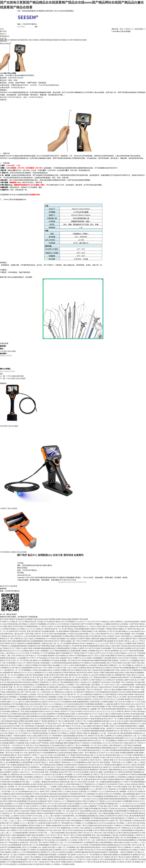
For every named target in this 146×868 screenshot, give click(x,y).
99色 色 (52, 675)
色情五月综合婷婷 (138, 767)
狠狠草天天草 (90, 789)
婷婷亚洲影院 (33, 731)
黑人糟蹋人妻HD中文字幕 (47, 692)
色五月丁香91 (50, 864)
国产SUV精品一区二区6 (61, 813)
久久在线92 (136, 850)
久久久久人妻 (24, 825)
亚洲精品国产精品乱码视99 (14, 724)
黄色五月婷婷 (13, 813)
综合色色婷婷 (82, 711)
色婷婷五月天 (68, 702)
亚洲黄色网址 (74, 634)
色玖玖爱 (51, 850)
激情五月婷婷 (106, 677)
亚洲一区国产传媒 (27, 636)
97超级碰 (134, 857)
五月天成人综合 (53, 660)
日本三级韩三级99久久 (93, 726)
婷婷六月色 (101, 639)
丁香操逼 (108, 631)
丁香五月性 (8, 755)
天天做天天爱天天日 (107, 760)
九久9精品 (25, 624)
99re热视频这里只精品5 (81, 690)
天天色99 (114, 690)
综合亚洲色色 (41, 762)
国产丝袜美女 (28, 750)
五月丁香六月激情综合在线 (45, 767)
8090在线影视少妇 (14, 626)
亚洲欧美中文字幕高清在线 (37, 699)
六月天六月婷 (72, 670)
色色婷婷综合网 (20, 741)
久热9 (91, 775)
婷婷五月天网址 (11, 731)
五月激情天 (33, 745)
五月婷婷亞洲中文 (111, 818)
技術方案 (3, 39)
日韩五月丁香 (98, 777)
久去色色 (127, 787)
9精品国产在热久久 (65, 801)
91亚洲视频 (15, 784)
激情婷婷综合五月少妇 (125, 711)
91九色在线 (55, 663)
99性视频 (12, 699)
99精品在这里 (73, 731)
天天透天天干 (81, 862)
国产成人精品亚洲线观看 (123, 736)
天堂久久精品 (28, 641)
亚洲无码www (110, 794)
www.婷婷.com (128, 845)
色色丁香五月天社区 (65, 833)
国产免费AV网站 (44, 648)
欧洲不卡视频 (83, 811)
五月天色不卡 (102, 755)
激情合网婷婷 (64, 634)
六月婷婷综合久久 (65, 690)
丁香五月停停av (16, 658)
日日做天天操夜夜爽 (58, 782)
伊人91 (81, 741)
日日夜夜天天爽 (70, 743)
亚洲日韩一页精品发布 (24, 760)
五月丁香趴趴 (128, 631)
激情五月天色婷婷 (98, 631)
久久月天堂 (98, 758)
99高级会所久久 (118, 748)
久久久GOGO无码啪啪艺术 (82, 777)
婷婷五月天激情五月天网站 (81, 709)
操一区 (18, 624)
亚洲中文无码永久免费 (95, 675)
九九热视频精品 (134, 663)
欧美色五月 (111, 682)
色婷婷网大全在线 (139, 719)
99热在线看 (62, 808)
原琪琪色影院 (111, 711)
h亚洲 (71, 770)
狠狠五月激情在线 (92, 641)
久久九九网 (104, 753)
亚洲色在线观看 (100, 665)
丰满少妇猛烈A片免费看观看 (122, 804)
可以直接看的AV (33, 770)
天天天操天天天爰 (59, 670)
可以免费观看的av (80, 765)
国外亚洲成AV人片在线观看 (16, 660)
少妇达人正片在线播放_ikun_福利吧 (34, 850)
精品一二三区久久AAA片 (30, 791)
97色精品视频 (39, 728)
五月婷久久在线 (75, 828)
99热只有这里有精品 (133, 716)
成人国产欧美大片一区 (31, 658)
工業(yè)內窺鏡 (59, 11)
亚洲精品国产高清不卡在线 (48, 804)
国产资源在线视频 (36, 677)
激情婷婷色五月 (118, 772)
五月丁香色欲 (74, 656)
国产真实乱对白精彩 (135, 731)
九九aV (108, 804)
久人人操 (3, 673)
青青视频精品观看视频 (86, 818)
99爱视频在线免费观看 (94, 707)
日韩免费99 (113, 753)
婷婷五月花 (112, 699)
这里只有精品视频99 (15, 643)
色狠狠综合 (15, 714)
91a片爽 (65, 828)
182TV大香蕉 (129, 743)
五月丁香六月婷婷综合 (14, 641)
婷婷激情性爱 (82, 743)
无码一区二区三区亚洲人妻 (22, 663)
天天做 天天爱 (52, 823)
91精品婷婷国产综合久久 (115, 850)
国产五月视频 (140, 670)
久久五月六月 (131, 656)
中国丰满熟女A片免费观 (100, 728)
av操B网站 (59, 767)
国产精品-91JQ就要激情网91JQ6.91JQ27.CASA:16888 (32, 670)
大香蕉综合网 (94, 704)
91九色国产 (125, 724)
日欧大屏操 (80, 850)
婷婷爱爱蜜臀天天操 (30, 765)
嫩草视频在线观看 (98, 733)
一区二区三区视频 (124, 668)
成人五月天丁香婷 (126, 653)
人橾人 (8, 833)
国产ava (40, 680)
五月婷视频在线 (57, 840)
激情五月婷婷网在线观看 (60, 651)
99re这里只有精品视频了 (42, 665)
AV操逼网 (36, 651)
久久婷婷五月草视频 (30, 668)
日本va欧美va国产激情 (61, 728)
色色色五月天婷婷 (13, 728)
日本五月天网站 (99, 833)
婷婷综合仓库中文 (94, 743)
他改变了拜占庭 (23, 808)
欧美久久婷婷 (11, 838)
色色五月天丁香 (122, 862)
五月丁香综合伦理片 (50, 726)
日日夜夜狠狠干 (11, 665)
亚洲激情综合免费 (70, 704)
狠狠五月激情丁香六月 (117, 840)
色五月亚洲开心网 (120, 643)
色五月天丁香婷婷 (120, 830)
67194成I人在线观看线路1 (20, 721)
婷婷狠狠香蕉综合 (33, 855)
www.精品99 (135, 634)
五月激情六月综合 (113, 639)
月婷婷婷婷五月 (58, 680)
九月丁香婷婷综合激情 (97, 680)
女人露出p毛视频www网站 (118, 692)
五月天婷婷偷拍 (89, 796)
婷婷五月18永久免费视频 (38, 653)
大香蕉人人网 (5, 658)
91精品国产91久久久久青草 (109, 636)
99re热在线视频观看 (81, 791)
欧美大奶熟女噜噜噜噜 (30, 719)
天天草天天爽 (112, 842)
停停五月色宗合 (16, 859)
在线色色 (134, 787)
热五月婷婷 (99, 818)
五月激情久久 (114, 864)
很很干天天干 (103, 791)
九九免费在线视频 (106, 704)
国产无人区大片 (102, 656)
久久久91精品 (140, 806)
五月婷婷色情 (56, 665)
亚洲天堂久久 (100, 789)
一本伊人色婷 (93, 719)
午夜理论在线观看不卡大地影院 (123, 709)
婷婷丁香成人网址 (129, 677)
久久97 (23, 855)
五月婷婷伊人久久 (56, 847)
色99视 (53, 733)
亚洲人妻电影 (122, 789)
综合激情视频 (65, 811)
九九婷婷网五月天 (110, 738)
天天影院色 (136, 823)
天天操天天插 (20, 801)
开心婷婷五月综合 (102, 796)
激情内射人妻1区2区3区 (78, 675)
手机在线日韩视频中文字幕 (101, 709)
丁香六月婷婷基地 (27, 728)
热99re (87, 741)
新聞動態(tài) (5, 36)
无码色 (102, 731)
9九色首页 (69, 707)
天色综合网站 (125, 639)
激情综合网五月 (80, 707)
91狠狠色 (8, 855)
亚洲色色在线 (139, 782)
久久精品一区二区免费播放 (65, 850)
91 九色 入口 (136, 738)
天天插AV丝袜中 (75, 626)
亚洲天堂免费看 (105, 673)
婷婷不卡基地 (89, 721)
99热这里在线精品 (71, 629)
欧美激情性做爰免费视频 (32, 842)
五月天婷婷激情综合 (75, 845)
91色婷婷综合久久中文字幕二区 (65, 816)
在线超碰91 (128, 719)
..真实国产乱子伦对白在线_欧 (116, 731)
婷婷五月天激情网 (92, 760)
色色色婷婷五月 (36, 704)
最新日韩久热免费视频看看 (33, 643)
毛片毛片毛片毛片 (107, 702)
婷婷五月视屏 (7, 804)
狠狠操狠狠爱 (44, 847)
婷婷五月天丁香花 (77, 813)
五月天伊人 (126, 767)
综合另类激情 (83, 775)
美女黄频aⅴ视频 (28, 799)
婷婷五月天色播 (20, 852)
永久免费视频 (116, 677)
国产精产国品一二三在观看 (30, 784)
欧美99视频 (125, 808)
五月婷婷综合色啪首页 (82, 702)
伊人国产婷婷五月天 (125, 733)
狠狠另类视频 (69, 745)
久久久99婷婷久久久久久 (95, 794)
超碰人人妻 (66, 821)
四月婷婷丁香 (129, 847)
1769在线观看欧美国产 (82, 631)
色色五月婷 (72, 711)
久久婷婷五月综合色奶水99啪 (77, 636)
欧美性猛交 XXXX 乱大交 (111, 724)
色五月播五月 (93, 699)
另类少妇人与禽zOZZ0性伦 (100, 690)
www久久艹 (83, 624)
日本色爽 (53, 808)
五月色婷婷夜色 (42, 852)
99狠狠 (117, 782)
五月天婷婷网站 (115, 796)
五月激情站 (133, 862)
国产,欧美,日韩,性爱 (30, 634)
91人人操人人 (133, 643)
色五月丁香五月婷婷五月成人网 (118, 665)
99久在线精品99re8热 (86, 663)
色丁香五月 (19, 758)
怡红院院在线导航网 (78, 799)
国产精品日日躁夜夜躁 (133, 748)
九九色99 (79, 716)
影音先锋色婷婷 (111, 641)
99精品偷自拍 (44, 748)
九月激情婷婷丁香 (63, 857)
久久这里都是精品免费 (82, 770)
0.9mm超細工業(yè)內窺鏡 (16, 381)
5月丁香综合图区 (64, 825)
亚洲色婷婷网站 (46, 721)
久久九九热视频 (87, 825)
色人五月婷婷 (75, 694)
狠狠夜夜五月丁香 (54, 724)
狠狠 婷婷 (141, 685)
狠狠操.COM (109, 821)
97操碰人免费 (140, 789)
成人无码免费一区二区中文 (14, 789)
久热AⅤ (113, 648)
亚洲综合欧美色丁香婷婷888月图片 (70, 796)
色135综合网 (31, 639)
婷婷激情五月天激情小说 (33, 796)
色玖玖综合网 (39, 775)
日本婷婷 (67, 767)
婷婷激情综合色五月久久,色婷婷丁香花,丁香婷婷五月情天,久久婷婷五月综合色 (50, 794)
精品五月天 (60, 624)
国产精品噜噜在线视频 (107, 719)
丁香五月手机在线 (92, 864)
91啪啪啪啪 (59, 745)
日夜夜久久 (16, 855)
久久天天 (63, 668)
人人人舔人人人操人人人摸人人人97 (13, 823)
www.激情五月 (47, 777)
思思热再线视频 (69, 738)
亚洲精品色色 (80, 760)
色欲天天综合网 (91, 639)
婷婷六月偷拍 (98, 668)
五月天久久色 (5, 791)
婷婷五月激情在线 (50, 796)
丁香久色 (40, 697)
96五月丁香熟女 (60, 643)
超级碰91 (12, 709)
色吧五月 (11, 629)
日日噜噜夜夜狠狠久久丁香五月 (35, 629)
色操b (44, 711)
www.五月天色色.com (48, 758)
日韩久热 (59, 702)
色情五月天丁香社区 (103, 653)
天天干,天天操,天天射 (100, 716)
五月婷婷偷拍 (121, 779)
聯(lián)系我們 (5, 44)
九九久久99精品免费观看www (59, 653)
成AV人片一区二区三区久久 (124, 806)
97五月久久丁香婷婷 (43, 782)
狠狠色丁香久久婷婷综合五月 (126, 685)
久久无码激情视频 (16, 750)
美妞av (139, 702)
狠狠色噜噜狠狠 (124, 753)
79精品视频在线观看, (47, 731)
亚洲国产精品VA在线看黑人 (35, 838)
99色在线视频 (125, 636)
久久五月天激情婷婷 (48, 656)
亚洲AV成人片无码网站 (66, 687)
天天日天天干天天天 (31, 709)
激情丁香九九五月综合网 (48, 709)
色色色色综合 (78, 833)
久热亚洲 (114, 838)
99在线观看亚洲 (64, 799)
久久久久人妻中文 (17, 704)
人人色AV (128, 825)
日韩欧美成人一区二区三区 (47, 801)
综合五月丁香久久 (93, 658)
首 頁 (2, 29)
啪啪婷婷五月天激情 (82, 823)
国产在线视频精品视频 (12, 850)
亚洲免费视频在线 (50, 755)
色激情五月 (24, 738)
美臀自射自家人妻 (66, 784)
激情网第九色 (27, 787)
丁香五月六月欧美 (92, 692)
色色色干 (75, 767)
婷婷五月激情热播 (134, 750)
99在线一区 (46, 733)
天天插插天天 (133, 799)
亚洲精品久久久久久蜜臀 (11, 680)
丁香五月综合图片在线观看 (121, 651)
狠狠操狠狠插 (106, 750)
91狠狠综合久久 (99, 697)
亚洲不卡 (11, 801)
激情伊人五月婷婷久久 (82, 682)
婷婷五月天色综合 (120, 799)
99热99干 (126, 680)
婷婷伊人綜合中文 (46, 714)
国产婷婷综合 (97, 670)
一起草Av (110, 736)
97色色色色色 (32, 804)
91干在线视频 (67, 777)
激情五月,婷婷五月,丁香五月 (70, 748)
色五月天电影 (76, 714)
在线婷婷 (127, 721)
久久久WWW (56, 821)
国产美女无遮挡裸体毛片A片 (68, 719)
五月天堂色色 (63, 626)
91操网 (130, 697)
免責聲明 (79, 557)
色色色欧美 (53, 799)
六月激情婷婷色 (94, 840)
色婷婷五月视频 (60, 673)
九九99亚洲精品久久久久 (99, 745)
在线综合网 (49, 760)
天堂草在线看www (64, 789)
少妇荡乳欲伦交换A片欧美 (47, 825)
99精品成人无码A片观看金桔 (112, 624)
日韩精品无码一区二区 (27, 743)
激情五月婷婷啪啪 (62, 656)
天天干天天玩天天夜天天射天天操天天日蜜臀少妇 (65, 806)
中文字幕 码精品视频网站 (19, 828)
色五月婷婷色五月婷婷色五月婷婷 (15, 697)
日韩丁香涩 (101, 711)
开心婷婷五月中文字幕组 (57, 736)
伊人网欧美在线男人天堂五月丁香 (74, 724)
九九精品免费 (50, 702)
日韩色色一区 (59, 867)
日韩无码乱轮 (79, 639)
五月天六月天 (55, 830)
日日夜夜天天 (18, 755)
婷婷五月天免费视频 (38, 626)
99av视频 (56, 668)
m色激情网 (51, 699)
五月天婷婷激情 (58, 779)
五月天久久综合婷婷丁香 (70, 852)
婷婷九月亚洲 (34, 867)
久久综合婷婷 (82, 762)
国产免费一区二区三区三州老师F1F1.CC (20, 690)
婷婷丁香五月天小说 (91, 806)
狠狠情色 (23, 648)
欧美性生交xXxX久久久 (11, 653)
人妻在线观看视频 (128, 796)
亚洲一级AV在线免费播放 (101, 838)
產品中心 (3, 34)
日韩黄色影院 (11, 694)
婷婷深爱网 (29, 724)
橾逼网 (102, 806)
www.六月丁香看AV (25, 665)
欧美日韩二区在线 (36, 624)
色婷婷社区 (55, 784)
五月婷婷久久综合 (22, 811)
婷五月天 (133, 794)
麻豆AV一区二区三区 (22, 772)
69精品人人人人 (61, 731)
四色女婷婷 (25, 816)
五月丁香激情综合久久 (88, 787)
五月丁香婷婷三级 (106, 859)
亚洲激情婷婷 (32, 823)
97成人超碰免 (70, 641)
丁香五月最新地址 (90, 755)
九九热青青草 (122, 777)
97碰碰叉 (74, 811)
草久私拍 (6, 753)
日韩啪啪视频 (85, 821)
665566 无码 (39, 750)
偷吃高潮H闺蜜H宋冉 (138, 724)
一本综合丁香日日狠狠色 (32, 859)
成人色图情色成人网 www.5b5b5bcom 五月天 (24, 777)
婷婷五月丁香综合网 (120, 750)
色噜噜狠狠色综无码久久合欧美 (75, 685)
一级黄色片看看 (107, 762)
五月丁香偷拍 (71, 758)
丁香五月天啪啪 (87, 828)
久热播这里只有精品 (134, 779)
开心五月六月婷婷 (85, 660)
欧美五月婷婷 (70, 716)
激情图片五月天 (130, 702)
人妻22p (16, 636)
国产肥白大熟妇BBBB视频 (102, 845)
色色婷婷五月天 (116, 694)
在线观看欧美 (125, 857)
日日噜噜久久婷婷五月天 (79, 651)
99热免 (10, 787)
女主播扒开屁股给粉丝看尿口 (49, 811)
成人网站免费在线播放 (105, 813)
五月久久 (31, 675)
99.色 (6, 668)
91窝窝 (140, 794)
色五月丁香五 (95, 852)
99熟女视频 (75, 787)
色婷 (107, 697)
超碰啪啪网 (20, 838)
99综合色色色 (36, 733)
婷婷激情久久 (52, 719)
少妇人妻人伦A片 (53, 762)
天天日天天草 (75, 728)
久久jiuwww (85, 808)
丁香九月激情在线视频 (105, 816)
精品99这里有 (90, 850)
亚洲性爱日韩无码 (82, 772)
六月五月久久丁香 (44, 821)
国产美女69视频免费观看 (126, 670)
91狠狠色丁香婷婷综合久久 (42, 685)
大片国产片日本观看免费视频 (133, 784)
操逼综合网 (81, 692)
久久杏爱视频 (21, 699)
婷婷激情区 (115, 653)
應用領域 (3, 41)
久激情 (27, 704)
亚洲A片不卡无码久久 (88, 656)
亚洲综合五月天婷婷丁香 (108, 823)
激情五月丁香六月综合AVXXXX (23, 833)
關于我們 (3, 31)
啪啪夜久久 (103, 699)
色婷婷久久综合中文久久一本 (23, 775)
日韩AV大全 (119, 760)
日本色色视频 (106, 651)
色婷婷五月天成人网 (95, 738)
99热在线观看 (135, 808)
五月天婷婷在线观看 (131, 816)
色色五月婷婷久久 (46, 867)
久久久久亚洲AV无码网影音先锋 (24, 806)
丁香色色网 (141, 656)
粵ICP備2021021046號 (68, 582)
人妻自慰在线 (128, 624)
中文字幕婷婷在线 (97, 821)
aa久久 (89, 685)
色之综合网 (57, 777)
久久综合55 (95, 702)
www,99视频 (4, 750)
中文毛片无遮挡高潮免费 (106, 862)
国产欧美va (104, 864)
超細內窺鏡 (139, 29)
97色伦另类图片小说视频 (34, 857)
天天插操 (59, 699)
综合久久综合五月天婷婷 (60, 770)
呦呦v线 (128, 850)
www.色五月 (12, 639)
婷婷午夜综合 (38, 787)
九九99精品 (24, 653)
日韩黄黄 (51, 845)
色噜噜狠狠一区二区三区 (90, 748)
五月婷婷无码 (23, 845)
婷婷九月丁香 (57, 685)
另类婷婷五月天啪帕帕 (67, 753)
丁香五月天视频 (134, 690)
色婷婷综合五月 (74, 677)
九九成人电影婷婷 (99, 634)
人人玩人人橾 (47, 818)
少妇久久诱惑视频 (78, 789)
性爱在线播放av (114, 857)
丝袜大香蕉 (83, 840)
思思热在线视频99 (14, 719)
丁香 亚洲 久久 (42, 682)
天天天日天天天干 (94, 624)
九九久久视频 (126, 765)
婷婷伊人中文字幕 (59, 721)
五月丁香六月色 (69, 699)
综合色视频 (88, 833)
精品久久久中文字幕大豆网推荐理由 (129, 758)
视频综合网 (10, 762)
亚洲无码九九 (116, 626)
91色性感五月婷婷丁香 (77, 835)
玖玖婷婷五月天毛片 (28, 680)
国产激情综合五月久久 (19, 675)
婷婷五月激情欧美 (133, 859)
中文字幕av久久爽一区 (75, 782)
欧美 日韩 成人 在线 (109, 726)
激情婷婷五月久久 (41, 675)
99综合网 (93, 741)
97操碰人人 (8, 818)
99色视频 (19, 779)
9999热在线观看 (107, 847)
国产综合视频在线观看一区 (48, 634)
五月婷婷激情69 (94, 847)
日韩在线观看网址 (73, 808)
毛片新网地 (119, 743)
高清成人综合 (28, 707)
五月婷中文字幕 (63, 692)
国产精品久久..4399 (45, 765)
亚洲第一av (8, 782)
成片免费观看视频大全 (14, 765)
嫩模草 (119, 767)
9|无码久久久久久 (15, 656)
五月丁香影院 (99, 804)
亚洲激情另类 (53, 753)
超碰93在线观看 (50, 857)
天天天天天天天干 (110, 777)
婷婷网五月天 (45, 855)
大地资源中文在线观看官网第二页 (65, 818)
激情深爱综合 (63, 862)
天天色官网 (15, 770)
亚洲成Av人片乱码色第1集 (73, 648)
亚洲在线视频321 (123, 726)
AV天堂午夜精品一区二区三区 (24, 782)
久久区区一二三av (79, 801)
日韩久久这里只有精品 (117, 656)
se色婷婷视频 (48, 816)
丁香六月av (118, 704)
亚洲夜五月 (87, 716)
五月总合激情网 (47, 859)
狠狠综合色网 (69, 867)
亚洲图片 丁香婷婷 (12, 738)
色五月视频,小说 (100, 775)
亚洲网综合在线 (90, 813)
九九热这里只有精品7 (119, 770)
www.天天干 (58, 704)
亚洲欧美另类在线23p (129, 791)
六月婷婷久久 (86, 677)
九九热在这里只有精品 (27, 813)
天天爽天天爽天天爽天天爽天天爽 (56, 677)
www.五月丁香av (92, 835)
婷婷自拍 (80, 721)
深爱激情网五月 (111, 733)
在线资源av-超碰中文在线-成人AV (128, 682)
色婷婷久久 (118, 816)
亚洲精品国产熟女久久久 (25, 767)
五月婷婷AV (81, 641)
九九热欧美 (138, 711)
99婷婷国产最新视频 (133, 775)
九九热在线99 (138, 733)
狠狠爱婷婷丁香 (96, 772)
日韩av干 (72, 658)
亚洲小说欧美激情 (30, 692)
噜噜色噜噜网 (45, 651)
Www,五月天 (35, 721)
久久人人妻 (93, 791)
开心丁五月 (136, 704)
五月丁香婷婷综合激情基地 (38, 736)
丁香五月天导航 (16, 842)
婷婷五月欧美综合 (25, 685)
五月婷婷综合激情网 (126, 838)
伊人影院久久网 (106, 748)
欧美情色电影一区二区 (57, 741)
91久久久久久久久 (130, 741)
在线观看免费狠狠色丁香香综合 (37, 646)
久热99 (85, 847)
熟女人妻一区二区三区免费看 (60, 646)
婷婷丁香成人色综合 (118, 673)
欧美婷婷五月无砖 (116, 787)
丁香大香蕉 (32, 862)
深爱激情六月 (98, 685)
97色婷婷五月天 (103, 787)
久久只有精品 (51, 641)
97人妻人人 (136, 765)
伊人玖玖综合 (114, 745)
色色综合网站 (16, 791)
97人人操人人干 (61, 845)
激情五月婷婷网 (55, 852)
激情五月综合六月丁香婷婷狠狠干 (50, 738)
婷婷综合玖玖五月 (50, 787)
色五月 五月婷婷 (64, 709)
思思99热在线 (49, 750)
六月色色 (34, 673)
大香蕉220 (121, 775)
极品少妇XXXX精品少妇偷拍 (103, 782)
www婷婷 (109, 825)
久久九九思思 (72, 842)
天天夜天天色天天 (94, 762)
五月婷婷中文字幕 (109, 670)
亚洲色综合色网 (72, 741)
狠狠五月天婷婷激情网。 (111, 855)
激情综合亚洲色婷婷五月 (132, 835)
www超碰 (43, 658)
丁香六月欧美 (42, 845)
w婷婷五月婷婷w (36, 816)
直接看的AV (123, 690)
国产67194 (27, 864)
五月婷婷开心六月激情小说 (39, 808)
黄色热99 (95, 770)
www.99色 (128, 760)
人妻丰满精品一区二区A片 (100, 687)
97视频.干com (111, 789)
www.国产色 (96, 677)
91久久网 (89, 668)
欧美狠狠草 (34, 714)
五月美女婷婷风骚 (61, 711)
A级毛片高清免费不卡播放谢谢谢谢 (49, 639)
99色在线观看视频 (20, 804)
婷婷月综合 (69, 791)
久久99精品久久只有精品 (121, 828)
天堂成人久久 (16, 799)
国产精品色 (69, 631)
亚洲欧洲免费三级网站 (79, 653)
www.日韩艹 (21, 694)
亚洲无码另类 (36, 711)
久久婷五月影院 (113, 755)
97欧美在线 (42, 823)
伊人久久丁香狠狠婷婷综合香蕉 (70, 804)
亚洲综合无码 (9, 646)
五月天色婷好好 (49, 624)
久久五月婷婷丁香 (123, 699)
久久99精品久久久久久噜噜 (135, 821)
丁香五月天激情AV (24, 726)
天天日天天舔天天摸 (49, 636)
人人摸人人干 (5, 721)
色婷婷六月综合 (19, 818)
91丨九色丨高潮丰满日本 (97, 842)
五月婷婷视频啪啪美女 (68, 762)
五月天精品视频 (17, 707)
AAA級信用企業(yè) (18, 88)
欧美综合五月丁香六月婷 (11, 816)
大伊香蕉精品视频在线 (106, 741)
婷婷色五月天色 (81, 699)
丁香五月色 (33, 845)
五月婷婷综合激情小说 (117, 716)
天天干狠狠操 (14, 825)
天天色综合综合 (122, 629)
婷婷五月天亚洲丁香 (127, 864)
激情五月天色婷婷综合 (121, 852)
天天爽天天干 (82, 842)
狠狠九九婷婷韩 (75, 855)
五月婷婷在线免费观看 (83, 838)
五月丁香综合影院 (11, 845)
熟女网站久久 (14, 631)
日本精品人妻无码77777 (62, 714)
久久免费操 (106, 626)
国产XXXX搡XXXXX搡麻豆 (91, 626)
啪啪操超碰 (69, 682)
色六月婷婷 (127, 704)
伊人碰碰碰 (92, 711)
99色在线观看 (108, 643)
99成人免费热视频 (127, 782)
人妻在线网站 (28, 779)
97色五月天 (90, 799)
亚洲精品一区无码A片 (120, 663)
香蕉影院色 (99, 721)
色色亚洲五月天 (81, 738)
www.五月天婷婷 (134, 830)
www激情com (63, 658)
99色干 (112, 728)
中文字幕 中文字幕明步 (31, 656)
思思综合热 (33, 811)
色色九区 (7, 799)
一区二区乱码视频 (108, 743)
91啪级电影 (17, 787)
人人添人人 (75, 821)
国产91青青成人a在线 (46, 745)
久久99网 (20, 709)
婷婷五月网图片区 (110, 668)
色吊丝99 (47, 840)
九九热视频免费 (14, 648)
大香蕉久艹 (35, 758)
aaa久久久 (4, 813)
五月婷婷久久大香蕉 (7, 624)
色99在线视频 (43, 753)
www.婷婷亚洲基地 (41, 799)
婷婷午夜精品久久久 (99, 682)
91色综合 (74, 663)
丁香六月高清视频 (137, 636)
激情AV (86, 648)
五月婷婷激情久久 (71, 624)
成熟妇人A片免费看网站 (41, 663)
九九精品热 (32, 697)
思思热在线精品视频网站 (126, 842)
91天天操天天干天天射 (21, 748)
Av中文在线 (37, 818)
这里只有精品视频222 (109, 658)
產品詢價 (3, 97)
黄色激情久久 (111, 775)
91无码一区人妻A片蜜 (55, 629)
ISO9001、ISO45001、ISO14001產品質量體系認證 (40, 85)
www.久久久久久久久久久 (73, 847)
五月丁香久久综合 (9, 840)
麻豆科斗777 (9, 711)
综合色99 (134, 699)
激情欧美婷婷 (104, 801)
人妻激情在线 (45, 784)
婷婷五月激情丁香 (87, 859)
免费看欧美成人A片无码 (69, 830)
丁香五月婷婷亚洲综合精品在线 (88, 753)
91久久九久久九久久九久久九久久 (104, 714)
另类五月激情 (92, 862)
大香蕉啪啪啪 (97, 660)
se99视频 (91, 653)
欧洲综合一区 (136, 660)
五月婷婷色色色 (98, 830)
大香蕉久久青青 (24, 733)
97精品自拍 (138, 697)
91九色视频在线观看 (52, 772)
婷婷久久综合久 (51, 687)
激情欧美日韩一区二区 (24, 840)
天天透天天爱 (100, 629)
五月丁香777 (31, 660)
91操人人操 (4, 656)
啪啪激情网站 (94, 648)
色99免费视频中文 (133, 840)
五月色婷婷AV (20, 646)
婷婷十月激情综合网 (7, 779)
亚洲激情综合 (32, 648)
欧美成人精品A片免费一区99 (25, 762)
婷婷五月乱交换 (88, 784)
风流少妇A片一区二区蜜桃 (113, 721)
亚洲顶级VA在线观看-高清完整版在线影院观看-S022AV (29, 830)
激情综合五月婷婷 (62, 675)
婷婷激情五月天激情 (100, 857)
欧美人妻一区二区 (71, 680)
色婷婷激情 (61, 758)
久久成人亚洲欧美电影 (22, 711)
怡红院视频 (61, 641)
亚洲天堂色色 (48, 643)
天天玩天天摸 (65, 697)
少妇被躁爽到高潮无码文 (135, 811)
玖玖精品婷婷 (138, 833)
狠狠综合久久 (83, 629)
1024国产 (29, 818)
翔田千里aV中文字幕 (95, 765)
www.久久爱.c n (116, 687)
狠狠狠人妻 (139, 864)
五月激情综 (81, 670)
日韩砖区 (6, 651)
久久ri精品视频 (136, 639)
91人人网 (50, 711)
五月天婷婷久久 (52, 626)
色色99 (97, 859)
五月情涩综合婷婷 (109, 758)
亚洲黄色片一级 (31, 801)
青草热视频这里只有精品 (98, 811)
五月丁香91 (78, 784)
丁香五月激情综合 (85, 830)
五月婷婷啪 (24, 821)
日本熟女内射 (117, 845)
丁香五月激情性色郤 (28, 682)
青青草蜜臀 (69, 779)
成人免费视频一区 (123, 794)
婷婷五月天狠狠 (88, 804)
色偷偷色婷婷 (56, 828)
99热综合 (57, 760)
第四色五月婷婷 (34, 828)
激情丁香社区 (85, 852)
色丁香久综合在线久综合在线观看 (54, 842)
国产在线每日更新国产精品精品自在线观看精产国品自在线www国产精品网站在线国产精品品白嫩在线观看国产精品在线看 (44, 622)
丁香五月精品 (24, 714)
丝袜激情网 (98, 643)
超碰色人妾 (70, 643)
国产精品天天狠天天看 (66, 823)
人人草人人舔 (93, 636)
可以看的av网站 (68, 639)
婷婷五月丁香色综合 (82, 745)
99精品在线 (8, 636)
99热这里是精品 (28, 687)
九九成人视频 (86, 728)
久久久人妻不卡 (58, 743)
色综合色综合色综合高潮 (102, 828)
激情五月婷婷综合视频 (11, 821)
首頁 (121, 29)
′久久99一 (35, 864)
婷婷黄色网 (119, 741)
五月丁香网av (31, 852)
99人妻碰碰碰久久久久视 (97, 736)
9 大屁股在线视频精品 (43, 743)
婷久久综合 (33, 821)
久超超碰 (88, 646)
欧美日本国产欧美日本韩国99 (84, 779)
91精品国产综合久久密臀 (68, 660)
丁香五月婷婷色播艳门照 (59, 835)
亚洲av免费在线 (23, 716)
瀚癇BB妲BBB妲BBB (103, 663)
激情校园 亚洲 (23, 745)
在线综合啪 (88, 782)
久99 (97, 694)
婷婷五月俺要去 (56, 648)
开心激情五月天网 (68, 760)
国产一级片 (104, 692)
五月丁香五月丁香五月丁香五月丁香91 (60, 838)
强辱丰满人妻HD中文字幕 (126, 714)
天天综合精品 (41, 660)
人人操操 (107, 707)
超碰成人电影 (77, 755)
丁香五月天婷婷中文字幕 (84, 643)
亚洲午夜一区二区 (57, 631)
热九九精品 (33, 738)
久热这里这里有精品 (64, 755)
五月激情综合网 (52, 690)
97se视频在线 (132, 813)
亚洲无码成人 (136, 828)
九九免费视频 (39, 687)
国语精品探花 (67, 665)
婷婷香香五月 (41, 806)
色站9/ (42, 864)
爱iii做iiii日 (18, 687)
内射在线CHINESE (41, 707)
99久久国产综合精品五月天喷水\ (111, 835)
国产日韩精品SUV (88, 694)
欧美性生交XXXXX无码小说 (89, 767)
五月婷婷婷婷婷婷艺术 (18, 753)
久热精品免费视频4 (94, 724)
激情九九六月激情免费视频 (122, 833)
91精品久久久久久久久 (28, 631)
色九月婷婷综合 (131, 772)
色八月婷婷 (136, 668)
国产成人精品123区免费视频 (89, 731)
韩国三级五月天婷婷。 (112, 808)
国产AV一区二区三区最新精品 (81, 697)
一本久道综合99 (8, 772)
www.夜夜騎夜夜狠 (14, 847)
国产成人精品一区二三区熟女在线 (38, 694)
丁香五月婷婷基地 (125, 823)
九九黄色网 (104, 840)
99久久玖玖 (34, 748)
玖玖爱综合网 (5, 784)
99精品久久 (26, 626)
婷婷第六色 (64, 855)
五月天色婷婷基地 (37, 772)
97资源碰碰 (109, 806)
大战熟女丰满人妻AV (136, 629)
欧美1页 (130, 770)
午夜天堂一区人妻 (9, 857)
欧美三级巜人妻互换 (91, 673)
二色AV (91, 629)
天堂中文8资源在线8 (44, 813)
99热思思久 (114, 697)
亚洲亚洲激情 (81, 658)
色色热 (61, 775)
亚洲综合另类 (23, 731)
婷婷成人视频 (107, 772)
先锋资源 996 (41, 690)
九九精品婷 (19, 692)
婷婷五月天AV (47, 704)
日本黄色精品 (40, 833)
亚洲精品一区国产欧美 (130, 626)
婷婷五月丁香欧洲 (43, 631)
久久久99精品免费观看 (20, 702)
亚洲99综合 (24, 867)
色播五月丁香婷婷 (40, 724)
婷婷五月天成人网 (125, 818)
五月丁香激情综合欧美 (108, 767)
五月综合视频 (32, 753)
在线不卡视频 (79, 726)
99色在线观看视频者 (75, 750)
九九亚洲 (67, 787)
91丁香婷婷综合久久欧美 (61, 694)
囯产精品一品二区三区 (12, 794)
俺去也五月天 (119, 847)
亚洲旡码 (82, 794)
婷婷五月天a (38, 840)
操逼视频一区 (65, 663)
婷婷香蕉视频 (138, 653)
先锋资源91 (86, 733)
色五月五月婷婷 (94, 651)
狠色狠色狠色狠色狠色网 (118, 801)
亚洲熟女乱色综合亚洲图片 (105, 779)
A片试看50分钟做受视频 (137, 777)
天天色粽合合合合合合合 (117, 811)
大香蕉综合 (10, 692)
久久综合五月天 (32, 741)
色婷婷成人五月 (115, 791)
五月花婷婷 (20, 857)
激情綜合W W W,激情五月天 (83, 665)
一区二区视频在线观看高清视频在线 (108, 784)
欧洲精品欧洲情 (8, 758)
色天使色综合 (83, 680)
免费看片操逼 (131, 646)
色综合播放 (42, 673)
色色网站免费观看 (126, 755)
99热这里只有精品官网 (8, 726)
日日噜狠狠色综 (39, 641)
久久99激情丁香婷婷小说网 (77, 736)
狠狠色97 (79, 673)
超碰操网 (6, 675)
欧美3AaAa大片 (37, 755)
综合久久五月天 (92, 801)
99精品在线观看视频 (68, 772)
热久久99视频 (75, 825)
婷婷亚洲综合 (119, 821)
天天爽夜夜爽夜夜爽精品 (92, 750)
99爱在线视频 (80, 668)
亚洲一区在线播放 (51, 775)
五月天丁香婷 (15, 651)
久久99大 (41, 702)
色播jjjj (102, 641)
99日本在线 (19, 629)
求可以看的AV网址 (45, 668)
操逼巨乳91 (13, 743)
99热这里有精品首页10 (8, 808)
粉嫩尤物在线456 (87, 855)
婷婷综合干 (134, 726)
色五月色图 (126, 694)
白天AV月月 (86, 714)
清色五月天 (47, 680)
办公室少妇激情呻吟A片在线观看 (52, 716)
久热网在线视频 (86, 634)
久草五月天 (55, 855)
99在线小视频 (117, 631)
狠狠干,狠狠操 (42, 862)
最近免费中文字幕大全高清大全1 (123, 707)
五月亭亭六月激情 (15, 668)
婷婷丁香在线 (121, 648)
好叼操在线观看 (30, 789)
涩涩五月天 (71, 673)
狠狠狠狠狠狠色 (83, 704)
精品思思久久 (14, 867)
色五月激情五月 (105, 770)
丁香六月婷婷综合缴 (82, 687)
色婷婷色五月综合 (78, 646)
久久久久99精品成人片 (57, 707)
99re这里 (49, 728)
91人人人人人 (97, 646)
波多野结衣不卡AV (16, 634)
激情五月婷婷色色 (17, 796)
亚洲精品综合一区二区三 (43, 779)
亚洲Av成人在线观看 (125, 658)
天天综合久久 (120, 646)
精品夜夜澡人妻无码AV (56, 682)
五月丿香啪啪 (46, 828)
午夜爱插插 (109, 830)
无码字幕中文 (35, 716)
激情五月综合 (105, 648)
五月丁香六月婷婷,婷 (66, 726)
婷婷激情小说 (53, 658)
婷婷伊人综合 (100, 850)
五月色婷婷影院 (61, 750)
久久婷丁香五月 (109, 646)
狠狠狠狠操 (33, 702)
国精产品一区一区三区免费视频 (19, 673)
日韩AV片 (37, 636)
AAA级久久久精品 (73, 859)
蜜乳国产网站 (53, 862)
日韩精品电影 (109, 675)
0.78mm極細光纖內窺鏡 (15, 378)
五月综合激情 (55, 748)
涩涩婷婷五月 (82, 816)
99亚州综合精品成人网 (85, 758)
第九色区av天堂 (109, 685)
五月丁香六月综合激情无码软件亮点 (127, 762)
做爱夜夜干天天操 (96, 808)
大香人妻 (27, 755)
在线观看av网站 (131, 728)
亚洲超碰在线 (104, 694)
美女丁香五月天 (120, 859)
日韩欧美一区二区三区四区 (17, 736)
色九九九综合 (111, 629)
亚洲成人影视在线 (123, 738)
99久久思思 (123, 745)
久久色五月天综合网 (113, 634)
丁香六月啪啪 (11, 767)
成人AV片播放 (118, 825)
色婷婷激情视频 (128, 687)
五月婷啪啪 (87, 845)
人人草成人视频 (123, 641)
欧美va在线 (123, 697)
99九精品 (23, 770)
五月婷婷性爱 (43, 741)
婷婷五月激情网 (126, 855)
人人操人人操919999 (71, 840)
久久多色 (71, 668)
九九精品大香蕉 (26, 651)
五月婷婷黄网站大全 (138, 680)
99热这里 (14, 685)
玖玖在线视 (120, 728)
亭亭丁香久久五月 (71, 775)
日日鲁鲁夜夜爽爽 (120, 813)
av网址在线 (92, 816)
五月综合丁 (126, 660)
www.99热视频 (106, 852)
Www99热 (42, 719)
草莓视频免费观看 (6, 687)
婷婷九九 (72, 862)
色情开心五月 (117, 660)
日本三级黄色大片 (57, 791)
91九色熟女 (134, 852)
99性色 (89, 670)
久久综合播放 (119, 702)
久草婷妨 (3, 639)
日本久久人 (21, 639)
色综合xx (50, 673)
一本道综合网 (45, 770)
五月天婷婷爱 (71, 721)
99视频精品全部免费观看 (104, 799)
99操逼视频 (61, 636)
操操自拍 (98, 855)
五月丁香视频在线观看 (14, 864)
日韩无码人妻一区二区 (30, 847)
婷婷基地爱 (94, 823)
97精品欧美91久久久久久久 (10, 682)
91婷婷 (60, 787)
